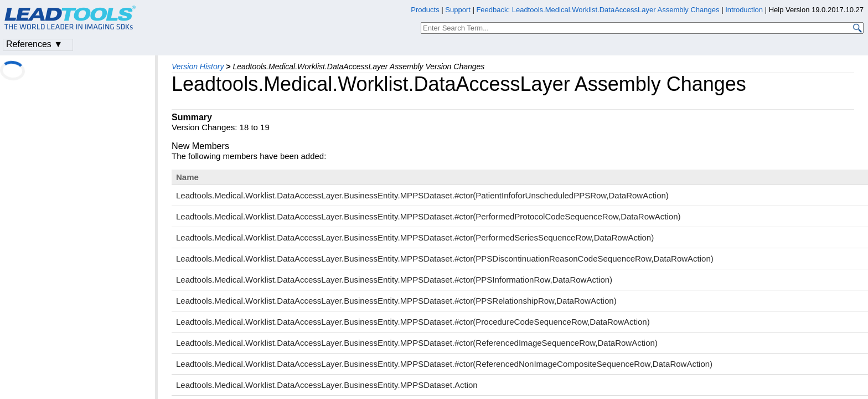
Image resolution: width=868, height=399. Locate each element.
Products (425, 10)
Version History (198, 66)
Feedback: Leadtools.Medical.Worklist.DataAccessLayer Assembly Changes (598, 10)
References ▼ (34, 44)
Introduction (744, 10)
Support (458, 10)
